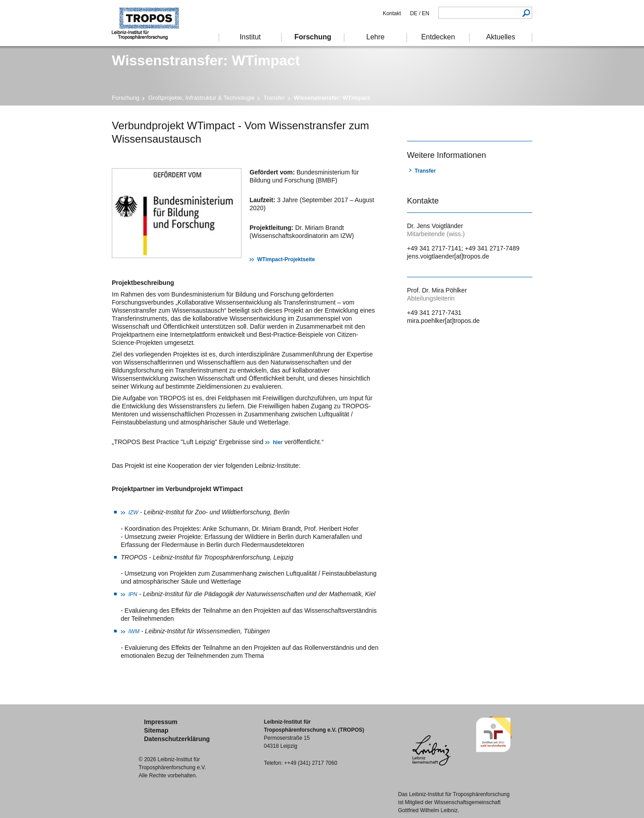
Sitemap (156, 730)
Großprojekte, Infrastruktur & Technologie (201, 98)
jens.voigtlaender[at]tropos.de (448, 256)
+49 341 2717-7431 (434, 313)
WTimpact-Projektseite (286, 259)
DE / (415, 13)
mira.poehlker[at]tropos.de (443, 321)
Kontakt (392, 13)
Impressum (161, 722)
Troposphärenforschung (150, 23)
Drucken (413, 125)
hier (278, 442)
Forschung (125, 98)
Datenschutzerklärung (177, 739)
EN (425, 13)
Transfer (274, 98)
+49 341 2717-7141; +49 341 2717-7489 (463, 248)
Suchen (526, 13)
